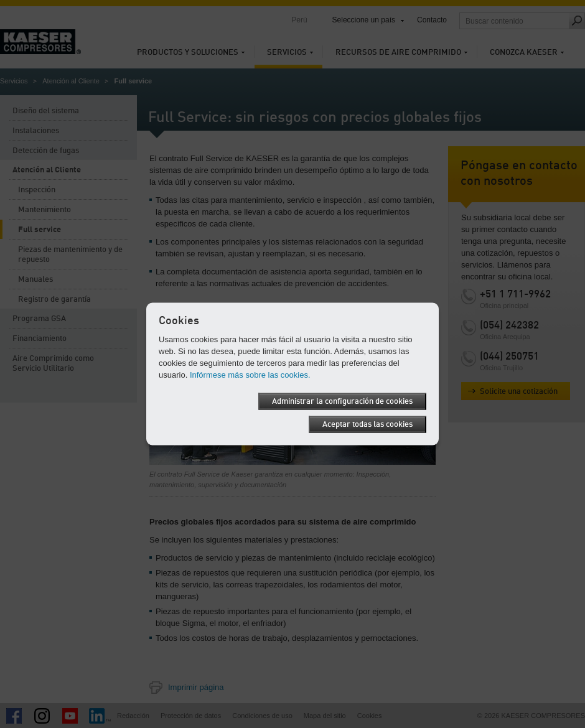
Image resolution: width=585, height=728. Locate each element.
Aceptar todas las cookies (367, 425)
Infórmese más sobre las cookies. (250, 375)
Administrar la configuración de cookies (342, 402)
